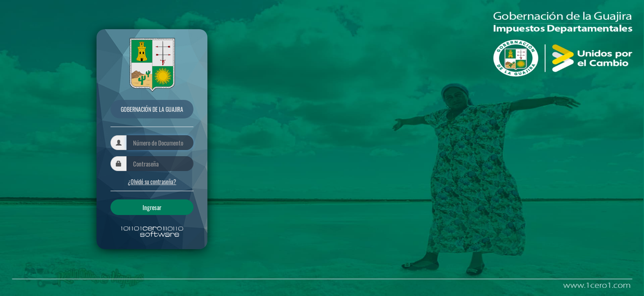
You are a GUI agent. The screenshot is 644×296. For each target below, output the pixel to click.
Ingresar (152, 207)
